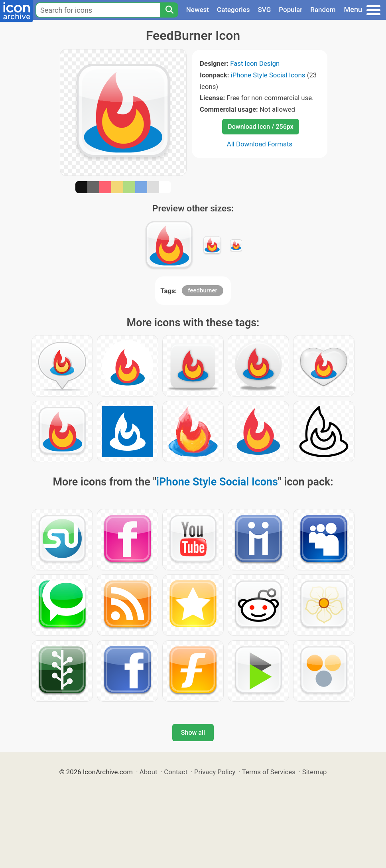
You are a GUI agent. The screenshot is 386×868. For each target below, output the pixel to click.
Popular (290, 10)
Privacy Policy (215, 772)
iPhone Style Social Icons (268, 75)
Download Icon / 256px (260, 127)
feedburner (202, 290)
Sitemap (315, 772)
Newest (198, 10)
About (149, 772)
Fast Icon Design (255, 63)
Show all (193, 733)
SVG (265, 10)
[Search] (169, 10)
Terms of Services (269, 772)
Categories (233, 10)
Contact (176, 772)
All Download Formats (260, 144)
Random (323, 10)
